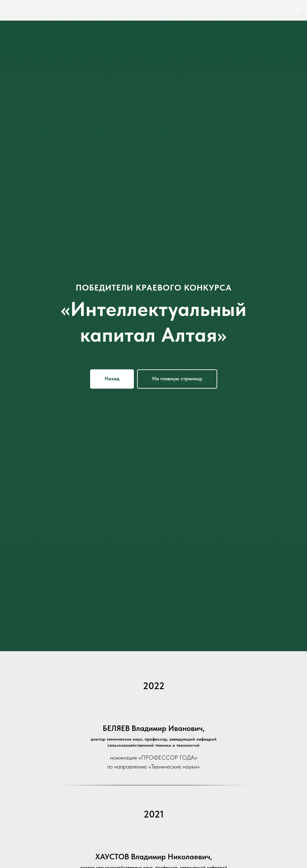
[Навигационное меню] (297, 10)
